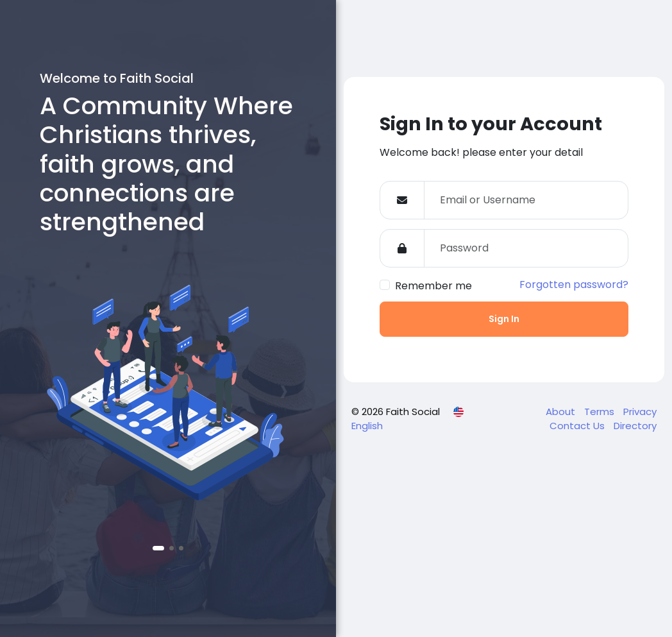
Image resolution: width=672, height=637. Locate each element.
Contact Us (578, 426)
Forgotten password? (574, 285)
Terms (601, 412)
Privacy (640, 412)
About (562, 412)
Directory (635, 426)
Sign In (504, 319)
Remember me (433, 286)
